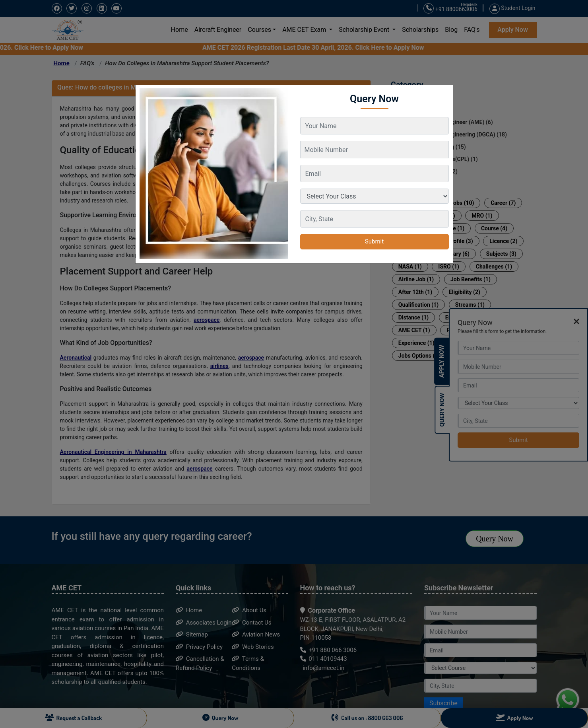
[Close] (443, 91)
